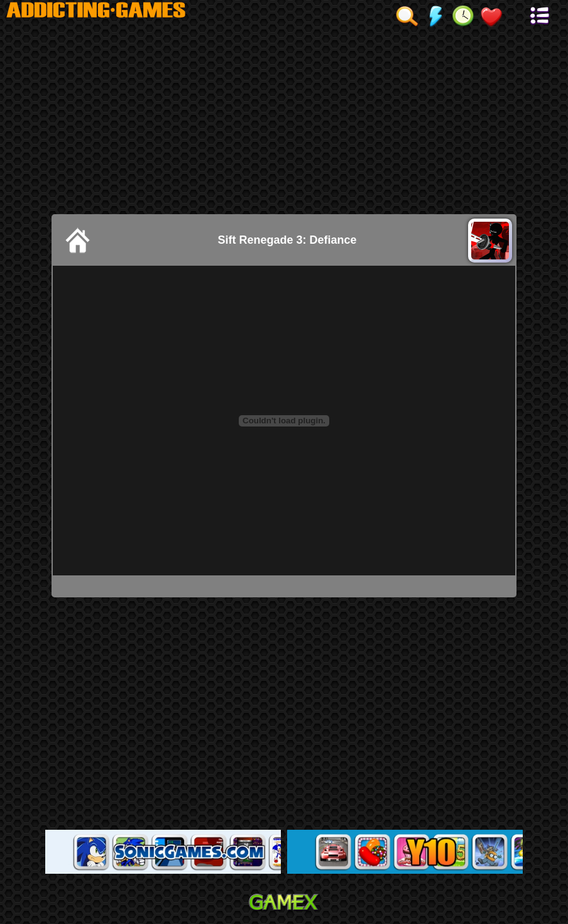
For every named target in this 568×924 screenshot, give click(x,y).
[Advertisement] (284, 120)
